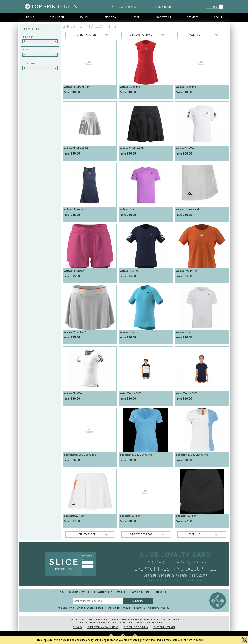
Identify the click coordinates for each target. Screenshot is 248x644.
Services (193, 17)
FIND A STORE (164, 6)
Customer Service (164, 627)
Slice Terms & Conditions (103, 627)
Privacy (78, 627)
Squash (84, 17)
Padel (137, 17)
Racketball (164, 17)
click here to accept (192, 640)
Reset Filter (32, 30)
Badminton (57, 17)
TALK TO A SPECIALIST (124, 6)
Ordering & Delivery (136, 627)
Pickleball (111, 17)
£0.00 (215, 6)
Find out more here (167, 640)
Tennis (30, 17)
